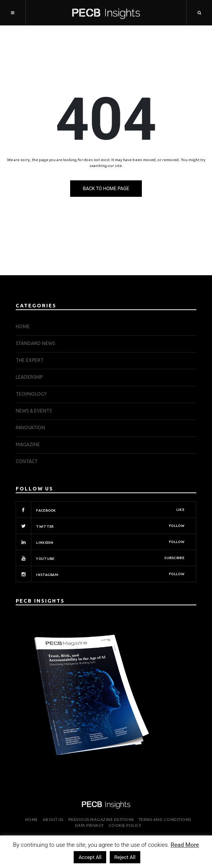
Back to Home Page (106, 189)
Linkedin (100, 542)
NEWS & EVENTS (34, 411)
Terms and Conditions (165, 820)
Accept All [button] (90, 857)
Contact (27, 461)
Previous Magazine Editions (101, 820)
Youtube (100, 558)
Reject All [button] (125, 857)
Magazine (28, 444)
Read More (185, 845)
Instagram (100, 574)
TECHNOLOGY (31, 394)
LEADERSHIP (29, 377)
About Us (53, 820)
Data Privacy (89, 825)
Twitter (100, 526)
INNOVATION (30, 428)
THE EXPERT (30, 360)
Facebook (100, 510)
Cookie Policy (125, 825)
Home (23, 326)
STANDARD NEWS (35, 343)
